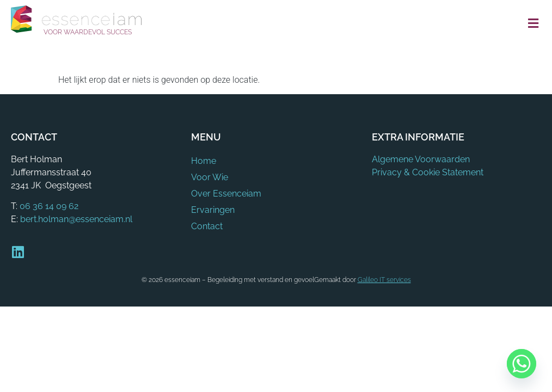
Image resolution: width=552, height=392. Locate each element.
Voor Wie (210, 177)
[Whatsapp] (522, 364)
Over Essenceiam (226, 194)
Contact (207, 226)
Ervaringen (213, 210)
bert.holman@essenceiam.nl (76, 219)
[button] (533, 24)
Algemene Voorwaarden (421, 159)
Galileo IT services (384, 280)
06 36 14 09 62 (49, 206)
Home (204, 161)
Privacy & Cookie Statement (428, 172)
